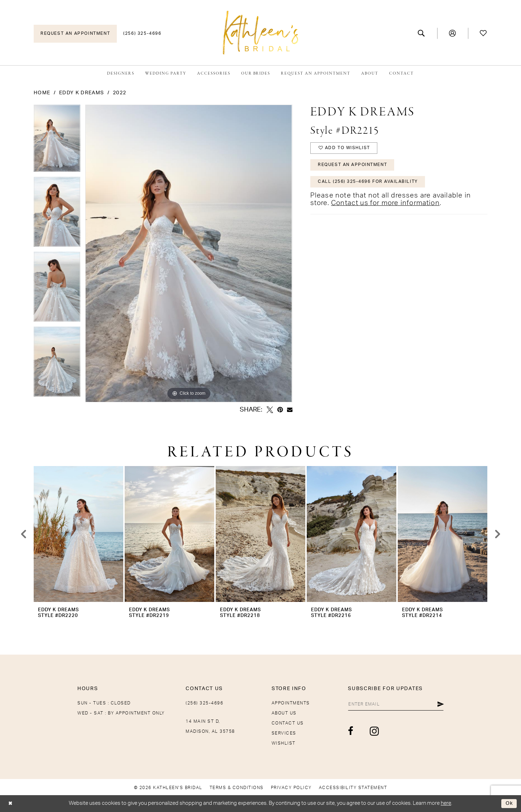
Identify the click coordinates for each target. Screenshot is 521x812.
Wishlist (284, 743)
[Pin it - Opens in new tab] (280, 410)
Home (42, 93)
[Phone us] (142, 34)
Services (284, 733)
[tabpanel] (57, 141)
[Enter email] (394, 704)
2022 (120, 93)
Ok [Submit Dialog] (509, 804)
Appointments (291, 703)
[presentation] (78, 534)
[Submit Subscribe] (441, 704)
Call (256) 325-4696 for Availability (369, 184)
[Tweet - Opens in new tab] (270, 410)
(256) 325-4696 (204, 703)
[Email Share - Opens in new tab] (290, 410)
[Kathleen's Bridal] (260, 33)
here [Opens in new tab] (446, 803)
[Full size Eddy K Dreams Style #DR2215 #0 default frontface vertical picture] (189, 253)
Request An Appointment (353, 166)
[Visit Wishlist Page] (484, 33)
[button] (453, 33)
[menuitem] (75, 34)
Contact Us (288, 723)
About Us (284, 713)
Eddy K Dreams (82, 93)
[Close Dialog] (11, 804)
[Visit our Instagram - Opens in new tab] (370, 732)
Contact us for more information (385, 205)
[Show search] (422, 33)
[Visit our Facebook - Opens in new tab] (347, 732)
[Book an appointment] (75, 34)
